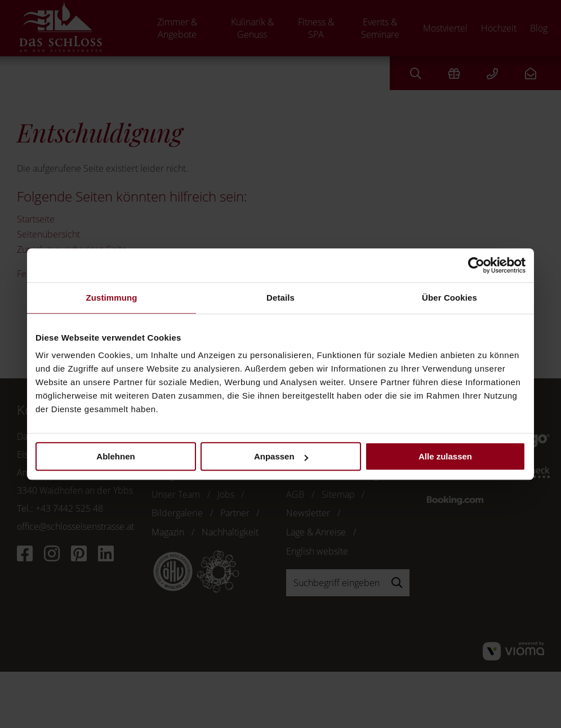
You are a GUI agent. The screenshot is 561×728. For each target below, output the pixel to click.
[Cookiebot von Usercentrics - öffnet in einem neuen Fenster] (476, 265)
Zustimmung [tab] (112, 298)
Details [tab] (280, 298)
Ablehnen (115, 456)
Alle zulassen (445, 456)
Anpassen (281, 456)
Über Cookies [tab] (449, 298)
